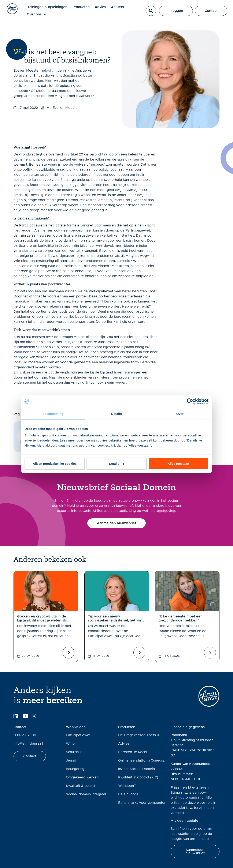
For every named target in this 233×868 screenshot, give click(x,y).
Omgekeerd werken (82, 777)
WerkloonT (127, 786)
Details (117, 464)
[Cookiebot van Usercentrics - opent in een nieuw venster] (190, 401)
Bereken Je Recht (133, 752)
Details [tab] (116, 414)
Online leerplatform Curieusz (141, 760)
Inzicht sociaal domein (50, 393)
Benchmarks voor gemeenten (142, 803)
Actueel (122, 7)
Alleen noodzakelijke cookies (55, 464)
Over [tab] (180, 414)
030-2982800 (25, 735)
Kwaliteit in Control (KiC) (138, 777)
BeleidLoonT (128, 794)
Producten (86, 7)
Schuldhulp (75, 752)
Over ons (41, 15)
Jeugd (71, 760)
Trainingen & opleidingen (51, 7)
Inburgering (75, 769)
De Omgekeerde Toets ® (139, 735)
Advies (105, 7)
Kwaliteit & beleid (80, 786)
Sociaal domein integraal (86, 794)
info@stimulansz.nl (28, 744)
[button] (153, 11)
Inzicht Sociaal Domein (136, 769)
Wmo (70, 744)
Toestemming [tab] (53, 414)
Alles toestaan (178, 464)
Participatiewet (78, 735)
